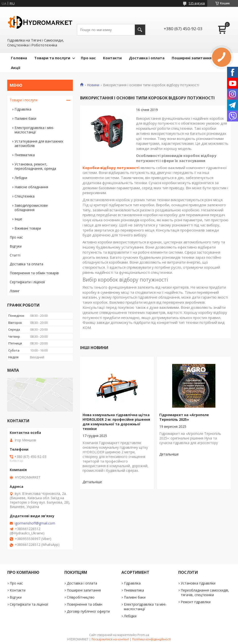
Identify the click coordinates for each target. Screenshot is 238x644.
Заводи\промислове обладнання (31, 208)
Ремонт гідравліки (196, 602)
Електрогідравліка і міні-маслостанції (34, 130)
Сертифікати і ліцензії (27, 282)
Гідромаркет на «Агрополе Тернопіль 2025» (184, 417)
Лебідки (21, 178)
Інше (18, 219)
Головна (19, 58)
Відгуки (16, 246)
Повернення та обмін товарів (34, 273)
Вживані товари (28, 228)
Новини (93, 85)
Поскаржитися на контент (110, 639)
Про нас (88, 58)
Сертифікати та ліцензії (29, 604)
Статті (15, 255)
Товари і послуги (24, 100)
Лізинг (15, 291)
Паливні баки (25, 118)
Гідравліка (23, 109)
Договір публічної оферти (88, 611)
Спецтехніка (25, 196)
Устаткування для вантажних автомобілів (39, 143)
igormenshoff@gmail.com (35, 523)
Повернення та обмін (85, 604)
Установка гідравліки (198, 583)
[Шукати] (140, 30)
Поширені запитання (192, 58)
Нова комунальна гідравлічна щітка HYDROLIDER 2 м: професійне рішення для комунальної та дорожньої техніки (116, 422)
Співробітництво (81, 597)
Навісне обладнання (31, 187)
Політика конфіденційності (151, 639)
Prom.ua (143, 635)
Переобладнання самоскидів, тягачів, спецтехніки (205, 592)
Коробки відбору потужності (111, 168)
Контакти (112, 58)
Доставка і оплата (147, 58)
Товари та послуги (52, 58)
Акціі (16, 68)
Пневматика (25, 155)
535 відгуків (197, 3)
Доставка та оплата (26, 264)
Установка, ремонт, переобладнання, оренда (35, 166)
